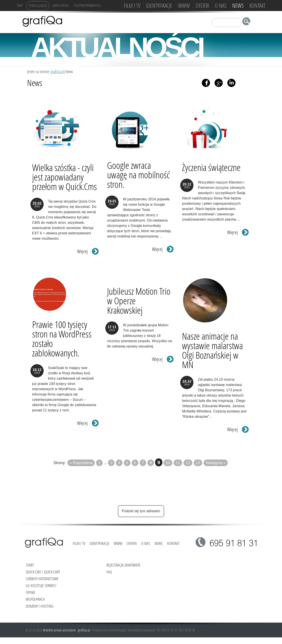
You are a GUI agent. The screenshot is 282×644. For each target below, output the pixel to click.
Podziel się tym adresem (141, 511)
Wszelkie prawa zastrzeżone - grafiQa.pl (67, 630)
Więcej (82, 250)
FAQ (109, 572)
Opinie (31, 592)
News (238, 6)
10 (168, 463)
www (184, 6)
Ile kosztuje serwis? (41, 585)
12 (188, 463)
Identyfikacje (159, 6)
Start (20, 5)
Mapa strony (60, 5)
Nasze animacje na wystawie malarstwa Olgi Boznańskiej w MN (212, 346)
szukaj (248, 22)
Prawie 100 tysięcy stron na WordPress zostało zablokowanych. (62, 341)
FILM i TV (132, 6)
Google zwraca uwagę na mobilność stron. (138, 175)
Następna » (216, 463)
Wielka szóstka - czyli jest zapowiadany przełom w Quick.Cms (65, 176)
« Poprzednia (81, 463)
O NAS (221, 6)
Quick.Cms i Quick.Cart (43, 572)
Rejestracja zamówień (123, 565)
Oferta (202, 6)
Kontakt (257, 6)
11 (178, 463)
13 (198, 463)
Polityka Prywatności (88, 5)
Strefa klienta (38, 6)
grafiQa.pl (57, 71)
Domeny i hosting (40, 606)
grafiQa (42, 21)
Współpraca (35, 599)
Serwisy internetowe (42, 579)
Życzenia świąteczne (211, 170)
